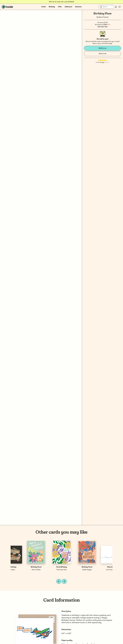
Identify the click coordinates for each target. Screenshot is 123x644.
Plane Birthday (23, 567)
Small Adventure (74, 570)
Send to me (103, 54)
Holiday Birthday (49, 567)
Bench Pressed (104, 17)
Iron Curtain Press (23, 570)
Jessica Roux (100, 570)
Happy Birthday (74, 567)
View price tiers (103, 27)
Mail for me (103, 48)
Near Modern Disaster (49, 570)
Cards (44, 7)
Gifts (60, 7)
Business (78, 7)
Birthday (52, 7)
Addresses (68, 7)
